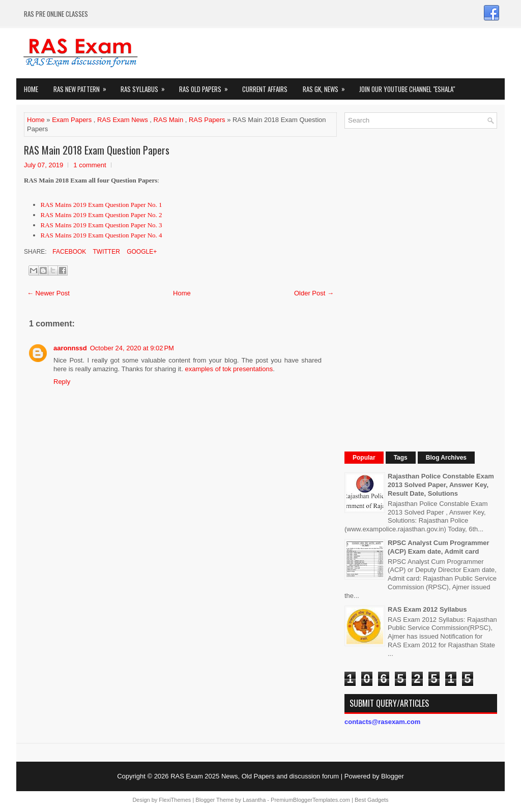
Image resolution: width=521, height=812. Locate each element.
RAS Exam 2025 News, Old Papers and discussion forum (255, 776)
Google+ (141, 252)
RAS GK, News (327, 86)
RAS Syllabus (146, 86)
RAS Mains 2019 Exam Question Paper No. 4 (102, 235)
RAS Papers (207, 120)
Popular (364, 458)
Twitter (105, 252)
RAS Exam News (123, 120)
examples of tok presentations (229, 369)
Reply (62, 382)
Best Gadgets (372, 800)
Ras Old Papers (207, 86)
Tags (401, 458)
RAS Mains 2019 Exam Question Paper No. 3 (102, 225)
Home (31, 89)
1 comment (90, 165)
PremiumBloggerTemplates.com (310, 800)
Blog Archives (446, 458)
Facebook (68, 252)
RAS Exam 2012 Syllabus (427, 609)
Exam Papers (72, 120)
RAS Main (169, 120)
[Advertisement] (421, 289)
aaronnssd (70, 348)
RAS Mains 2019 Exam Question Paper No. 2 (102, 215)
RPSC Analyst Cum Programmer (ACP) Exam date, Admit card (439, 547)
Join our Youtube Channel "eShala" (407, 89)
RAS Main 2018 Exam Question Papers (97, 150)
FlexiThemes (175, 800)
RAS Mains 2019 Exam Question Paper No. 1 (102, 205)
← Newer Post (48, 293)
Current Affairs (265, 89)
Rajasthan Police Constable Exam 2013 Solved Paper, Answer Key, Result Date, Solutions (441, 485)
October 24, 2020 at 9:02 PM (132, 348)
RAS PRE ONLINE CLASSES (56, 14)
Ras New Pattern (83, 86)
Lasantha (254, 800)
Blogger (393, 776)
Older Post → (314, 293)
